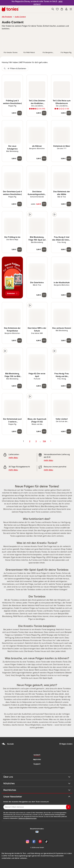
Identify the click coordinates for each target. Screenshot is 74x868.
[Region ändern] (66, 744)
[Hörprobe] (30, 214)
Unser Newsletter (37, 797)
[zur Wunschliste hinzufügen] (20, 78)
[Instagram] (28, 842)
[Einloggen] (66, 9)
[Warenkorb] (62, 9)
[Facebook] (34, 842)
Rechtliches (37, 790)
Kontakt (8, 744)
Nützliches (37, 783)
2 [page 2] (30, 441)
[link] (11, 41)
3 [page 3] (36, 441)
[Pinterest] (40, 842)
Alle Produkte (7, 17)
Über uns (37, 777)
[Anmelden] (68, 807)
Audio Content (20, 17)
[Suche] (53, 9)
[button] (57, 9)
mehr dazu (13, 458)
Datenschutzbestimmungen (28, 818)
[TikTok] (46, 842)
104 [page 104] (44, 441)
